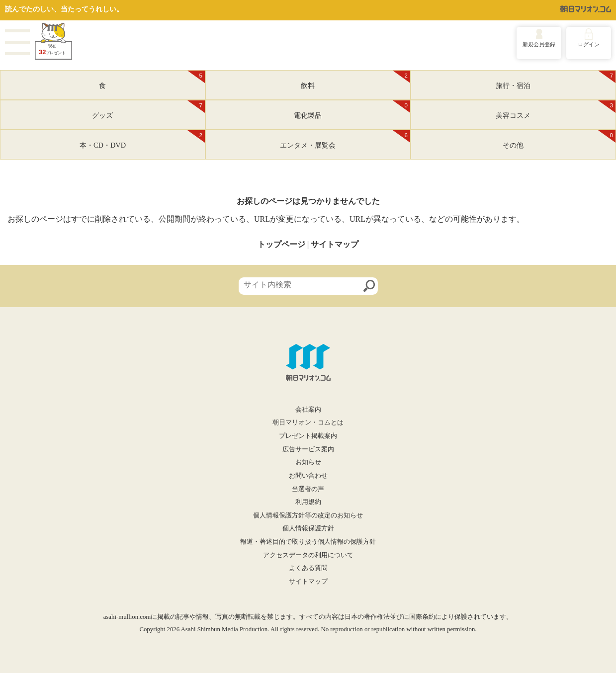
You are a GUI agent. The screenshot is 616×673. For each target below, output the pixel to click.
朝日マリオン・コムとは (308, 422)
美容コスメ (556, 110)
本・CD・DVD (142, 140)
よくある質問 (308, 568)
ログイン (589, 44)
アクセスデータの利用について (308, 555)
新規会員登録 (539, 44)
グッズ (148, 110)
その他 (559, 140)
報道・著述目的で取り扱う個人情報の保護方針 (308, 542)
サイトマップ (335, 244)
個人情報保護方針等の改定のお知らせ (308, 515)
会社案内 (308, 410)
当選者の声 (308, 489)
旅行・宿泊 (556, 80)
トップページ (281, 244)
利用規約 (308, 502)
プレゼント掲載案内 (308, 436)
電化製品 (352, 110)
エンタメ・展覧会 (345, 140)
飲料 (355, 80)
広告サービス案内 (308, 449)
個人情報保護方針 (308, 528)
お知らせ (308, 462)
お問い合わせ (308, 476)
